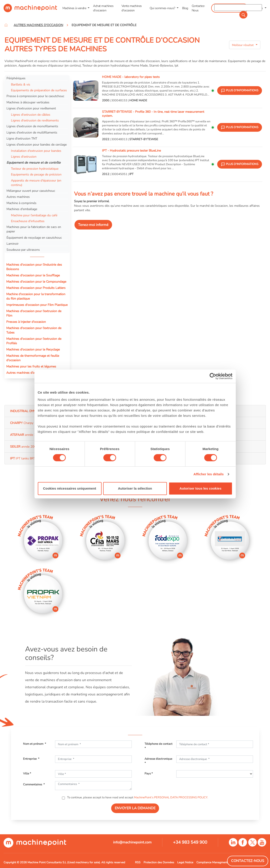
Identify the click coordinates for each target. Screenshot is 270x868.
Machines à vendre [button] (75, 8)
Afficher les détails (209, 474)
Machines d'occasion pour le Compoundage (36, 282)
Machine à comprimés (21, 203)
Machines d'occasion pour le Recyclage (33, 349)
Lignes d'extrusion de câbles (31, 115)
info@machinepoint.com (132, 842)
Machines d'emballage (22, 209)
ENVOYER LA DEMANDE (135, 808)
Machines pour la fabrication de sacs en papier (34, 229)
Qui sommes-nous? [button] (163, 8)
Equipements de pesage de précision (36, 174)
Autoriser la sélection (135, 488)
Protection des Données (159, 862)
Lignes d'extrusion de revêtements (35, 120)
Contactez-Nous (198, 8)
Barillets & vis (21, 84)
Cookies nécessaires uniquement (70, 488)
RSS (138, 862)
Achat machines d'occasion (103, 8)
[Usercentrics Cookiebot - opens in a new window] (213, 376)
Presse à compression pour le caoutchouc (35, 96)
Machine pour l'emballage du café (34, 215)
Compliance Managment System (217, 862)
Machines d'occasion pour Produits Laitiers (36, 288)
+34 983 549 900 (190, 842)
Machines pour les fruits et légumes (31, 366)
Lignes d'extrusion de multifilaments (32, 132)
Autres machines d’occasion (25, 373)
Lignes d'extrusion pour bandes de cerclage (37, 144)
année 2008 (26, 435)
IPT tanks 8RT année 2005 (31, 458)
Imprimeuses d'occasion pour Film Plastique (37, 305)
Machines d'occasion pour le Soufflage (33, 275)
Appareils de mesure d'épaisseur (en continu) (36, 183)
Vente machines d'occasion (132, 8)
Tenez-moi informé (93, 225)
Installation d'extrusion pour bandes (36, 151)
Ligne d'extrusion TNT (22, 138)
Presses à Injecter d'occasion (26, 322)
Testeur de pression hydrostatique (35, 169)
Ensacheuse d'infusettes (28, 221)
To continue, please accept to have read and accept (137, 797)
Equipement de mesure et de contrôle (34, 163)
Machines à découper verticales (28, 102)
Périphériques (16, 78)
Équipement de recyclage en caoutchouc (34, 238)
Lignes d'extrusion (24, 156)
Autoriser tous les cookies (200, 488)
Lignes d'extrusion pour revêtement (31, 108)
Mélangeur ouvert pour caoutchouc (31, 191)
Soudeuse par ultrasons (23, 250)
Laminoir (13, 244)
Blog (185, 8)
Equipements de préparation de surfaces (39, 90)
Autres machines (18, 197)
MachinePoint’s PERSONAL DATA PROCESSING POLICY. (171, 797)
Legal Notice (185, 862)
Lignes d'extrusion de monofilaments (32, 126)
